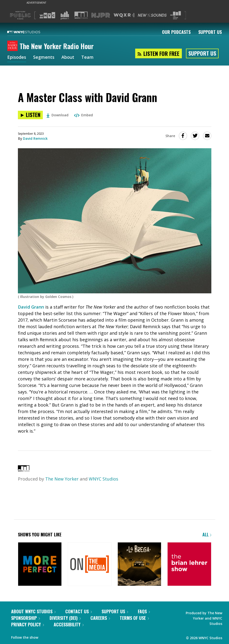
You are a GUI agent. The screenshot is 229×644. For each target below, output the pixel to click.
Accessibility (69, 624)
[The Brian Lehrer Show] (189, 565)
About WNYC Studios (33, 611)
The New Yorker (62, 479)
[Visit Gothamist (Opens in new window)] (65, 15)
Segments (44, 58)
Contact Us (79, 611)
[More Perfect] (40, 565)
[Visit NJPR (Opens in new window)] (101, 15)
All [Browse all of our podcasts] (207, 534)
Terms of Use (134, 618)
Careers (100, 618)
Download (57, 115)
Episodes (17, 58)
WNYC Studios (103, 479)
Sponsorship (26, 618)
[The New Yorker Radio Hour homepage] (13, 46)
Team (87, 58)
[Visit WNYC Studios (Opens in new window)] (81, 15)
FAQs (144, 611)
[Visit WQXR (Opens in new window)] (124, 15)
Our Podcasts (176, 32)
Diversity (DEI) (65, 618)
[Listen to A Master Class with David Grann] (30, 115)
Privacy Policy (28, 624)
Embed (83, 115)
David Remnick (35, 138)
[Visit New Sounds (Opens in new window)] (152, 15)
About (68, 58)
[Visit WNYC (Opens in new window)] (47, 15)
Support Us (210, 32)
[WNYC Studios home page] (30, 32)
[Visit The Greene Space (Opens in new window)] (176, 15)
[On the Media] (90, 565)
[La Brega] (139, 565)
